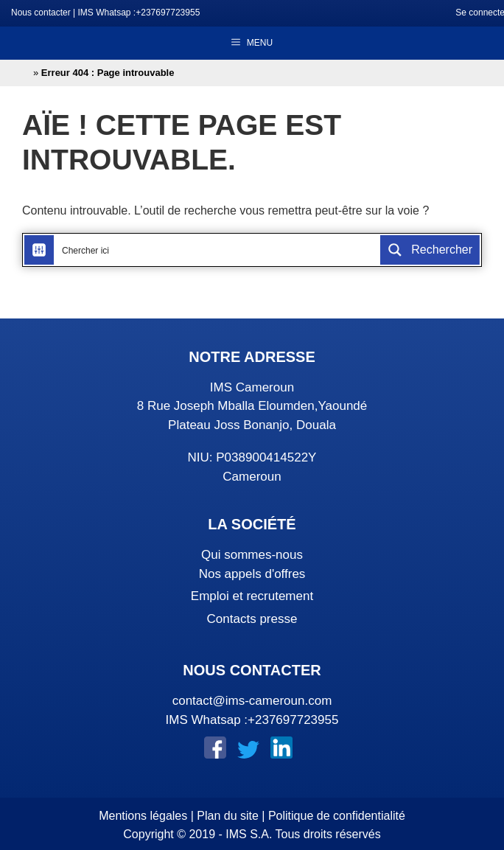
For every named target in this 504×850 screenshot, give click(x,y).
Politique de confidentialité (337, 816)
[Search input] (218, 250)
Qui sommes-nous (252, 555)
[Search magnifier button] (430, 250)
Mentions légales (143, 816)
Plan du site (228, 816)
